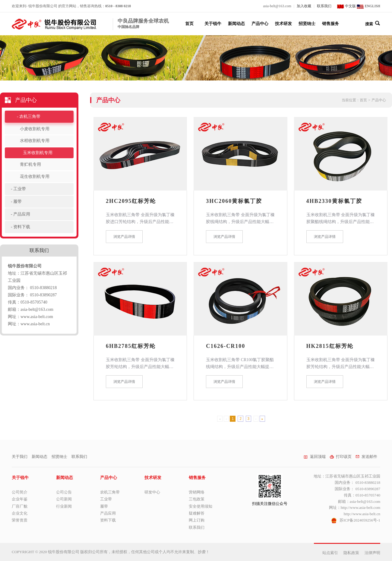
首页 (189, 24)
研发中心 (152, 492)
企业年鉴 (20, 499)
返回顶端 (315, 457)
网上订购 (197, 520)
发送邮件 (367, 457)
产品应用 (22, 214)
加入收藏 (304, 6)
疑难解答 (197, 513)
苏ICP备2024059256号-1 (360, 520)
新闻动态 (236, 24)
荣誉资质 (20, 520)
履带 (17, 202)
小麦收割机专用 (35, 129)
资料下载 (22, 227)
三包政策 (197, 499)
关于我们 (20, 457)
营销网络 (197, 492)
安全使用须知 (201, 506)
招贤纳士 (307, 24)
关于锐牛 (213, 24)
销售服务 (330, 24)
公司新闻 (64, 499)
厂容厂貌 (20, 506)
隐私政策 (351, 553)
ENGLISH (368, 6)
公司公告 (64, 492)
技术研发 (283, 24)
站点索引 (330, 553)
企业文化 (20, 513)
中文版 (346, 6)
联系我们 (324, 6)
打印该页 (341, 457)
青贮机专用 (30, 164)
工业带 (20, 189)
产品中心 (260, 24)
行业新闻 (64, 506)
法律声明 (372, 553)
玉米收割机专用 (38, 153)
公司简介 (20, 492)
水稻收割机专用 (35, 141)
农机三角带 (30, 117)
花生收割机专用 (35, 176)
